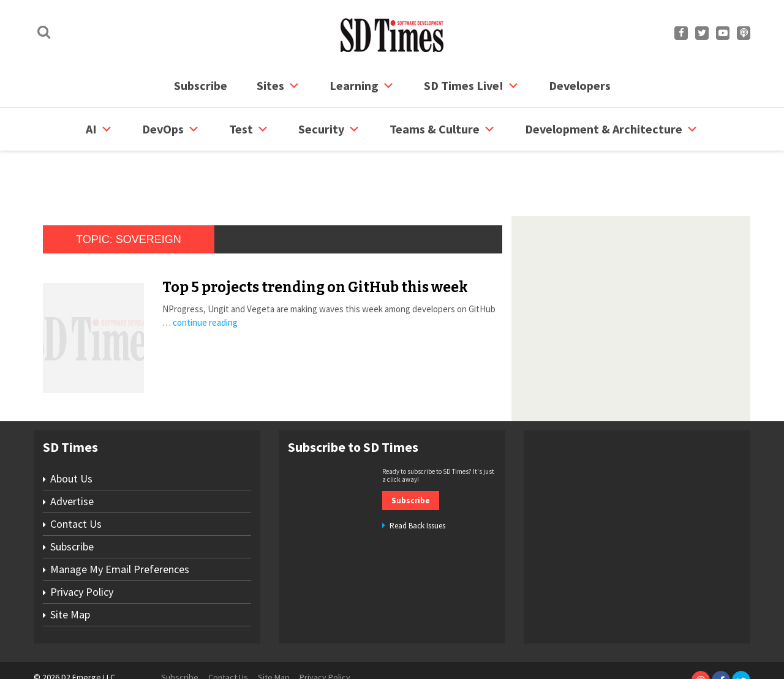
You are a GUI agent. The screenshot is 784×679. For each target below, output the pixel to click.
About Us (71, 432)
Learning (362, 86)
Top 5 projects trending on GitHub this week (315, 241)
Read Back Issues (417, 479)
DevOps (171, 129)
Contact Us (76, 477)
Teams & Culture (443, 129)
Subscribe (201, 85)
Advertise (72, 455)
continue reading (205, 276)
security (329, 129)
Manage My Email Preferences (120, 523)
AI (99, 129)
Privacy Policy (82, 545)
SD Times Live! (472, 86)
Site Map (70, 568)
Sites (278, 86)
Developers (580, 85)
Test (249, 129)
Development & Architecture (612, 129)
